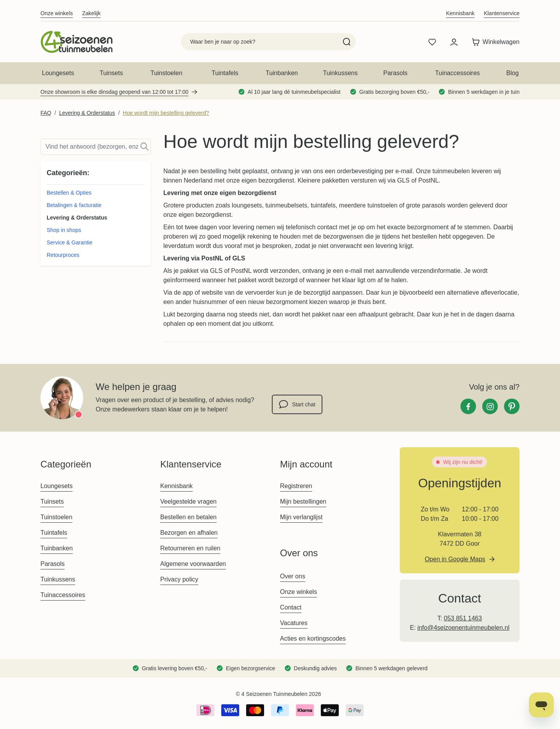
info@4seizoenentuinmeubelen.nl (463, 628)
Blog (513, 73)
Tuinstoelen (166, 73)
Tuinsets (111, 73)
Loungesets (58, 73)
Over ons (293, 576)
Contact (291, 607)
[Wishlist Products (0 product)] (432, 42)
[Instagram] (490, 406)
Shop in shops (64, 230)
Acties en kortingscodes (313, 639)
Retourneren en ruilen (190, 548)
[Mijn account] (454, 42)
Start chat (297, 404)
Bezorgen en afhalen (189, 533)
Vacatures (294, 623)
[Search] (347, 42)
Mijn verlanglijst (301, 517)
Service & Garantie (70, 242)
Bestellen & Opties (69, 193)
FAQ (46, 113)
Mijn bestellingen (303, 502)
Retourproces (63, 255)
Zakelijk (91, 13)
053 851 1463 (463, 618)
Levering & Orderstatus (87, 113)
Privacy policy (179, 579)
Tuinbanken (282, 73)
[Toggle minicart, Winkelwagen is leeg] (494, 42)
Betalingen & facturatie (74, 205)
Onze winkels (57, 13)
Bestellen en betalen (188, 517)
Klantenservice (502, 13)
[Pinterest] (512, 406)
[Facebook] (468, 406)
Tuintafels (225, 73)
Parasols (395, 73)
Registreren (296, 486)
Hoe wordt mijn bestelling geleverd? (166, 113)
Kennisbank (460, 13)
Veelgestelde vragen (188, 502)
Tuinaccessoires (458, 73)
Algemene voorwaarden (193, 564)
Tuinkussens (340, 73)
